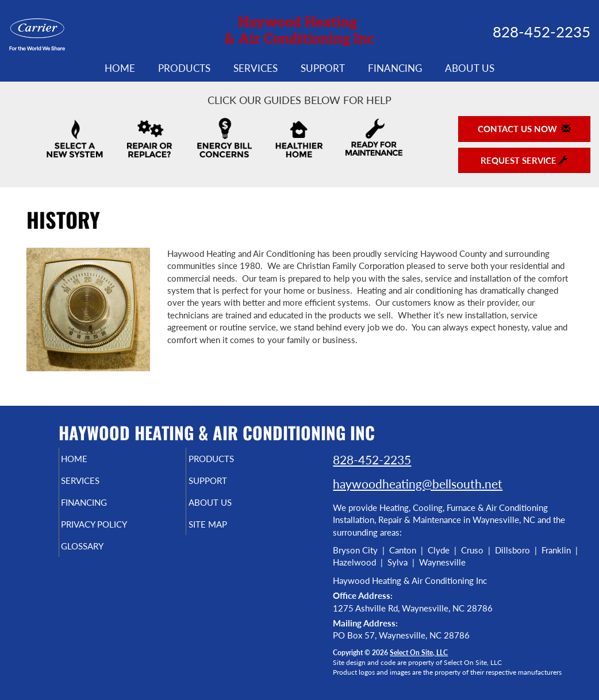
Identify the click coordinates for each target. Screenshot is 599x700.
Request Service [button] (524, 160)
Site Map (227, 532)
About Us (470, 68)
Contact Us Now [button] (524, 129)
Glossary (102, 556)
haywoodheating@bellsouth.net (418, 484)
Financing (395, 68)
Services (256, 68)
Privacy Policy (116, 532)
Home (120, 68)
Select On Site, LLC (419, 653)
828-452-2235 (372, 459)
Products (184, 68)
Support (323, 68)
